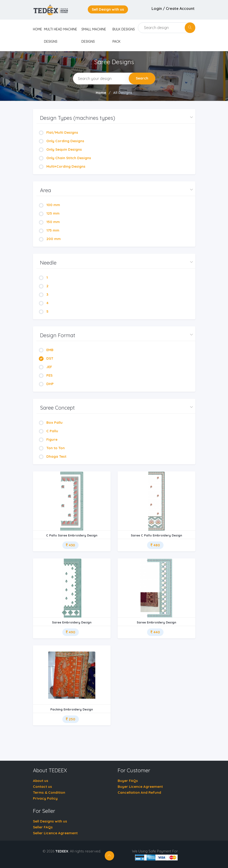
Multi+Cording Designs (62, 166)
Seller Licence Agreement (55, 833)
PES (46, 375)
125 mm (49, 213)
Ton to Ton (52, 448)
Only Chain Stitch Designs (65, 158)
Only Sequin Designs (60, 149)
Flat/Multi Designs (58, 132)
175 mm (49, 230)
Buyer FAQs (128, 781)
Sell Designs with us (50, 821)
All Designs (123, 93)
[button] (116, 118)
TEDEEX (62, 851)
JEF (45, 367)
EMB (46, 350)
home (38, 29)
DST (46, 358)
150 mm (49, 222)
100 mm (49, 205)
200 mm (50, 239)
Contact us (42, 787)
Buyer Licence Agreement (140, 787)
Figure (48, 439)
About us (41, 781)
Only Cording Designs (62, 141)
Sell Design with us (108, 9)
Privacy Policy (45, 798)
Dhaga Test (53, 456)
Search (142, 78)
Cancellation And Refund (139, 792)
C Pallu (48, 431)
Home (101, 93)
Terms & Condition (49, 792)
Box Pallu (51, 422)
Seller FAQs (43, 827)
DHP (46, 384)
